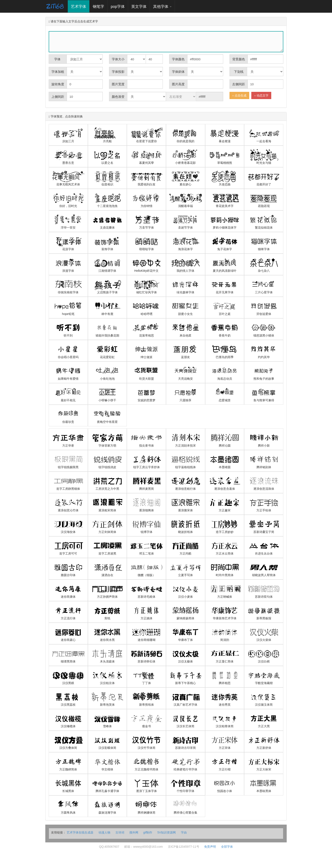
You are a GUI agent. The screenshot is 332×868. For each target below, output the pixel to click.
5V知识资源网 (167, 832)
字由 (184, 832)
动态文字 (261, 96)
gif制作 (148, 832)
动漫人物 (104, 832)
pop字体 (118, 7)
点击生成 (239, 96)
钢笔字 (98, 7)
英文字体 (139, 7)
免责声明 (210, 847)
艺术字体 (80, 6)
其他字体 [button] (162, 7)
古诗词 (120, 832)
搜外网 (134, 832)
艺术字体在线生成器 (80, 832)
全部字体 (227, 847)
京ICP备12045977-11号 (184, 847)
